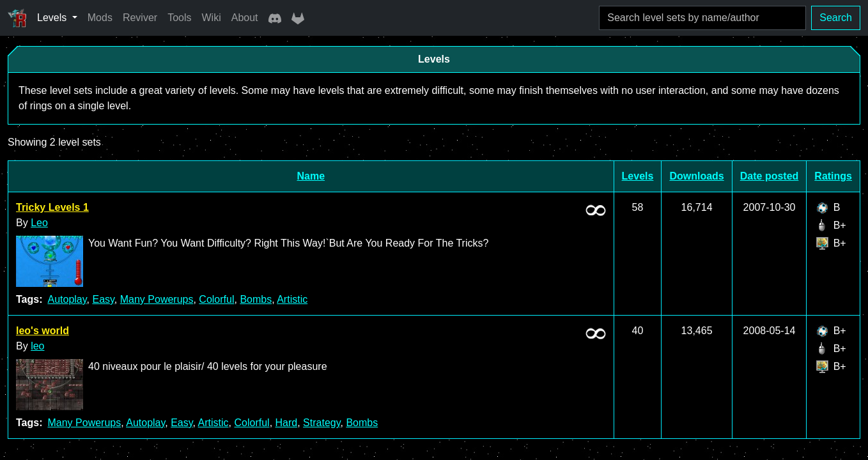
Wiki (212, 18)
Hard (287, 423)
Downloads (696, 176)
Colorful (216, 299)
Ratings (833, 176)
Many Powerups (157, 299)
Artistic (292, 299)
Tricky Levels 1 (52, 207)
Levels (638, 176)
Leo (39, 223)
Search (836, 18)
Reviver (140, 18)
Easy (103, 299)
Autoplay (67, 299)
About (245, 18)
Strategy (322, 423)
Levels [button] (53, 18)
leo (37, 346)
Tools (179, 18)
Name (311, 176)
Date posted (770, 176)
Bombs (256, 299)
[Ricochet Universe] (17, 18)
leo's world (43, 331)
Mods (100, 18)
